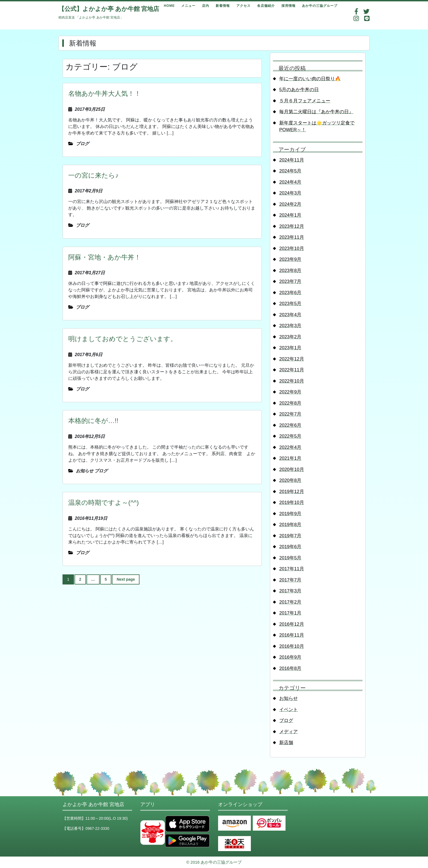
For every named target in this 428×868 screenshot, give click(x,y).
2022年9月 (290, 392)
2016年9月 (290, 657)
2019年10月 (292, 502)
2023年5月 (290, 304)
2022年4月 (290, 447)
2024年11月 (292, 160)
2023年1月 (290, 348)
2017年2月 (290, 602)
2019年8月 (290, 525)
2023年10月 (292, 248)
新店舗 (286, 743)
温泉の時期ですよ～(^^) (104, 502)
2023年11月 (292, 237)
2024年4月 (290, 182)
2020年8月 (290, 480)
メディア (289, 732)
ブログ (286, 721)
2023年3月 (290, 326)
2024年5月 (290, 171)
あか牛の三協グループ (320, 6)
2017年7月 (290, 580)
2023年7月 (290, 281)
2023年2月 (290, 337)
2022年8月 (290, 403)
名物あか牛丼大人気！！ (105, 93)
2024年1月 (290, 215)
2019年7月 (290, 536)
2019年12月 (292, 492)
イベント (289, 710)
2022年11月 (292, 370)
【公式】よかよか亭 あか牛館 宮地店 (109, 9)
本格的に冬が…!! (93, 421)
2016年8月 (290, 668)
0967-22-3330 (97, 828)
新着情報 (223, 6)
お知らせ (289, 698)
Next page (126, 579)
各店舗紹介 (266, 6)
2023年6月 (290, 293)
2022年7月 (290, 414)
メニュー (188, 6)
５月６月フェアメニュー (305, 101)
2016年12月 (292, 624)
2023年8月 (290, 271)
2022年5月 (290, 436)
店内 (206, 6)
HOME (169, 6)
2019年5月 (290, 558)
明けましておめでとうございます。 (123, 339)
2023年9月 (290, 259)
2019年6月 (290, 547)
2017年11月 (292, 569)
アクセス (243, 6)
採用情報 (289, 6)
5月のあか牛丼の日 (299, 90)
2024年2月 (290, 204)
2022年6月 (290, 425)
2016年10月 (292, 646)
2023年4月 (290, 315)
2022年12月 (292, 359)
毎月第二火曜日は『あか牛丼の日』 (316, 112)
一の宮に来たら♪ (93, 175)
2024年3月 (290, 193)
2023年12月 (292, 226)
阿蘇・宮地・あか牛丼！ (105, 257)
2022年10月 (292, 381)
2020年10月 (292, 469)
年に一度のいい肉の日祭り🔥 (310, 79)
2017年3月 (290, 591)
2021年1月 (290, 458)
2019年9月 (290, 514)
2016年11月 (292, 635)
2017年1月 (290, 613)
